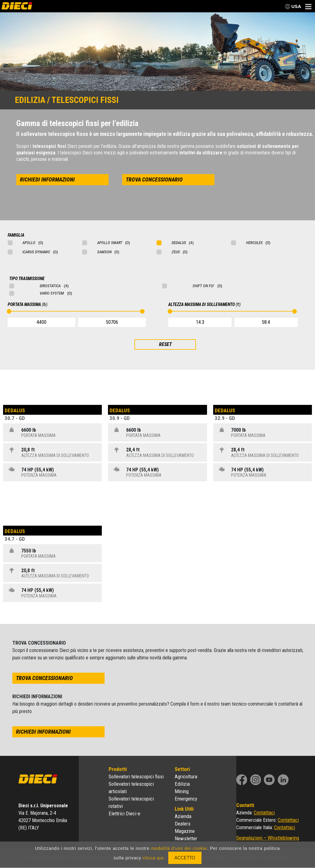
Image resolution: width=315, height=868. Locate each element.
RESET (165, 344)
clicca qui (153, 858)
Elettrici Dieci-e (124, 813)
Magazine (185, 831)
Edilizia (182, 784)
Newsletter (186, 838)
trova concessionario (154, 179)
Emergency (186, 799)
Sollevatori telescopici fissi (136, 776)
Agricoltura (186, 776)
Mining (182, 791)
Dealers (183, 824)
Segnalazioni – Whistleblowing (268, 838)
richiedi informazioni (47, 179)
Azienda (183, 816)
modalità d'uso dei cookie (179, 848)
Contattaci (264, 813)
